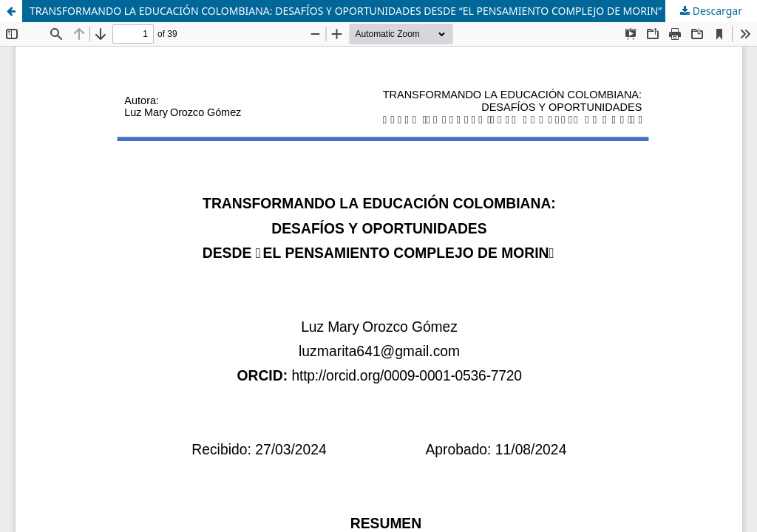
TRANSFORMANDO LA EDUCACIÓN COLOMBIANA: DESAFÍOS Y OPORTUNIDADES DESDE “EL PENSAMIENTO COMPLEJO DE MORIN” (346, 11)
